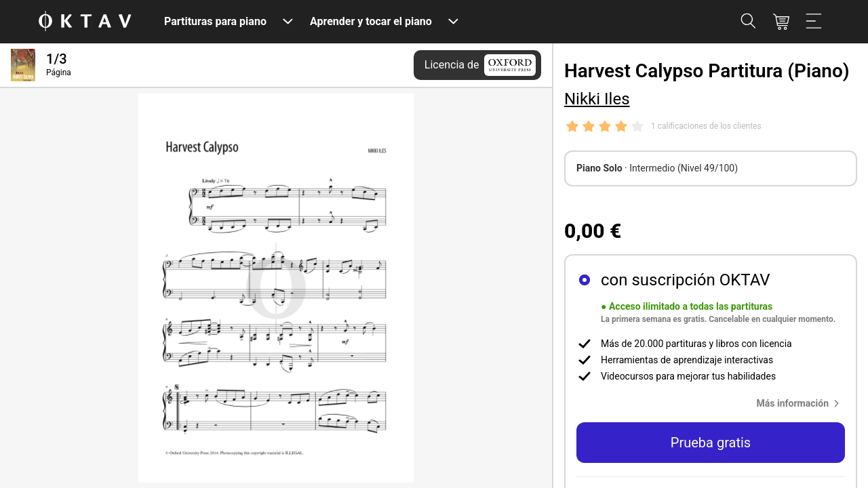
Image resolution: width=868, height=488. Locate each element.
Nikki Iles (597, 99)
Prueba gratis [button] (711, 443)
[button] (801, 403)
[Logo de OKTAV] (85, 22)
